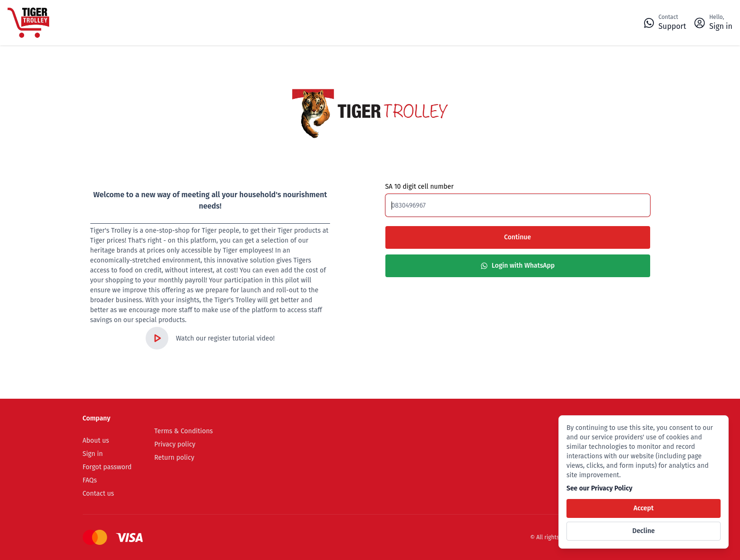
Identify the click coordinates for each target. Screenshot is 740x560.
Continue (518, 237)
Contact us (99, 494)
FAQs (90, 480)
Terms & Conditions (183, 431)
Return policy (174, 458)
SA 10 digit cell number (420, 187)
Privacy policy (175, 444)
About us (96, 441)
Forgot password (107, 467)
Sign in (93, 454)
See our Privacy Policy (599, 488)
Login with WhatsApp (518, 266)
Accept (644, 508)
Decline (643, 531)
